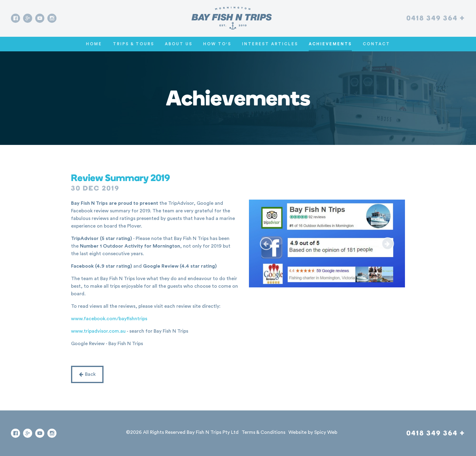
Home (94, 44)
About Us (179, 44)
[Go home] (232, 18)
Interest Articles (270, 44)
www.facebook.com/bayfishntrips (109, 319)
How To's (217, 44)
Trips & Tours (134, 44)
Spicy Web (326, 432)
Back (87, 374)
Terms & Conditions (263, 432)
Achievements (330, 44)
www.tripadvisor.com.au (98, 331)
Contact (376, 44)
